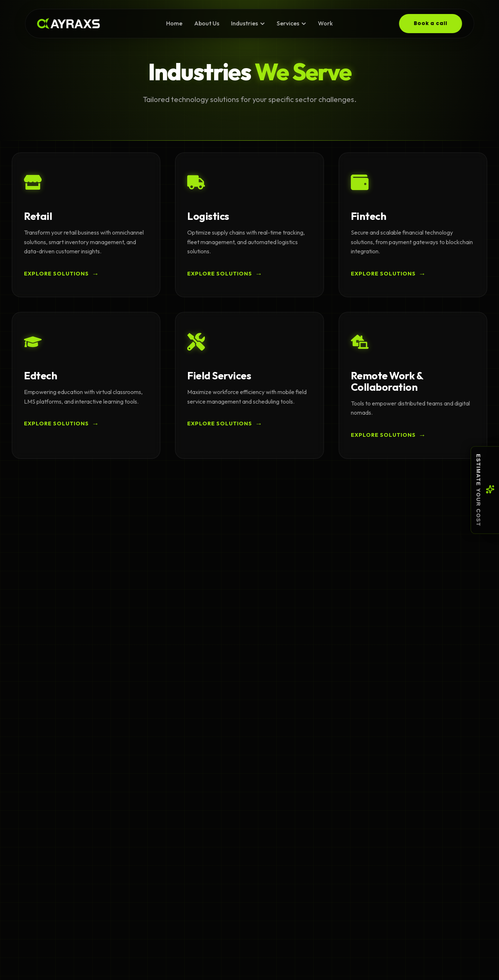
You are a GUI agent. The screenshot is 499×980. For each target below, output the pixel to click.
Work (325, 23)
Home (174, 23)
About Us (207, 23)
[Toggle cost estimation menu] (485, 490)
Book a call (430, 23)
